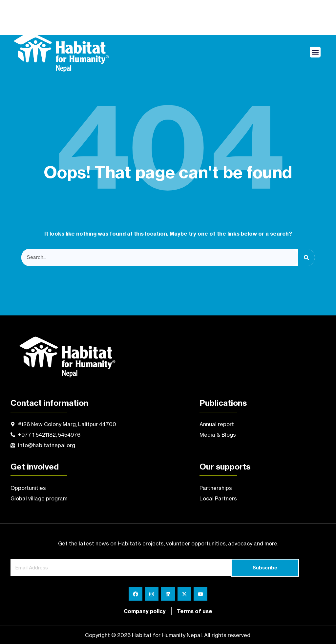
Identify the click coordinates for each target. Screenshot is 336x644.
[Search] (306, 257)
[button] (315, 52)
